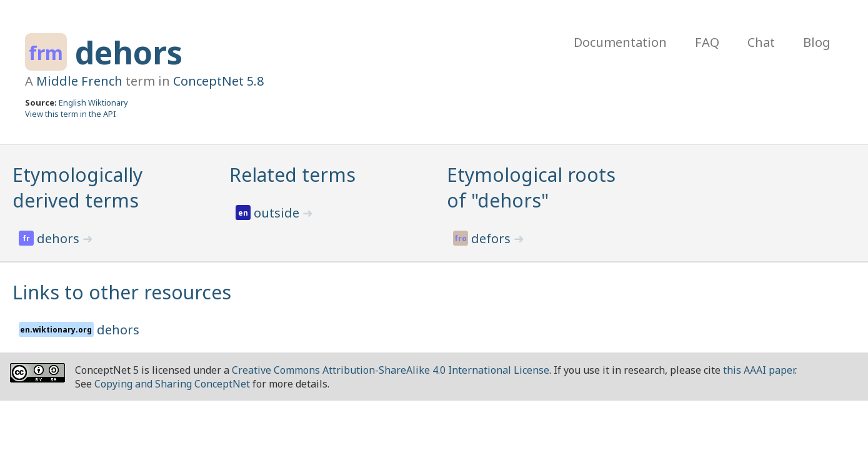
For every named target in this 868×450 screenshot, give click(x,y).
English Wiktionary (93, 102)
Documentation (620, 42)
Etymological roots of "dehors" (531, 187)
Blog (817, 42)
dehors (129, 52)
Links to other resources (122, 292)
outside (278, 213)
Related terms (292, 175)
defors (492, 238)
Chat (761, 42)
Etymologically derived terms (77, 187)
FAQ (707, 42)
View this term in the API (71, 114)
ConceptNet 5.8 (218, 81)
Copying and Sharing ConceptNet (172, 384)
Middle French (79, 81)
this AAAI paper (759, 370)
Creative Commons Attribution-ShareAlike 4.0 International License (391, 370)
